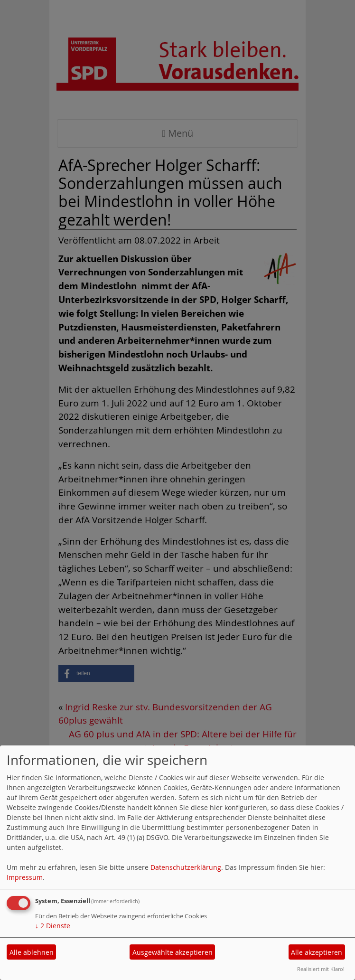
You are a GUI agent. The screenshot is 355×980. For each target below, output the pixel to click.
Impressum (25, 877)
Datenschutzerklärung (186, 867)
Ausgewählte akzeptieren (173, 952)
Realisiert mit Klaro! (321, 969)
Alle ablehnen (32, 952)
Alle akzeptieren (317, 952)
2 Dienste (53, 926)
